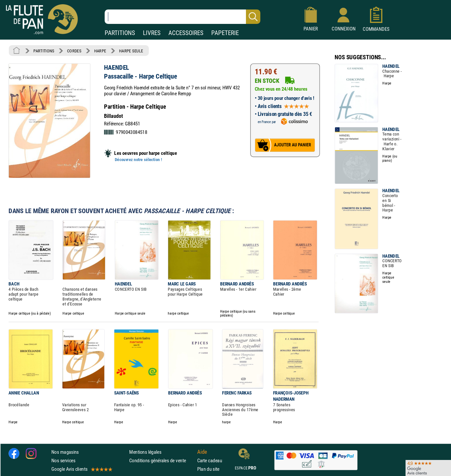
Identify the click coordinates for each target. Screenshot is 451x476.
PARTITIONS (120, 33)
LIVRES (152, 33)
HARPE (100, 51)
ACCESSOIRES (186, 33)
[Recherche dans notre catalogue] (182, 17)
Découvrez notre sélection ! (138, 160)
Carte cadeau (210, 460)
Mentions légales (145, 452)
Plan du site (208, 469)
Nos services (63, 460)
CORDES (74, 51)
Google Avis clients (81, 469)
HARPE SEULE (131, 51)
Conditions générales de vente (162, 460)
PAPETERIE (225, 33)
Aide (202, 452)
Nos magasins (65, 452)
